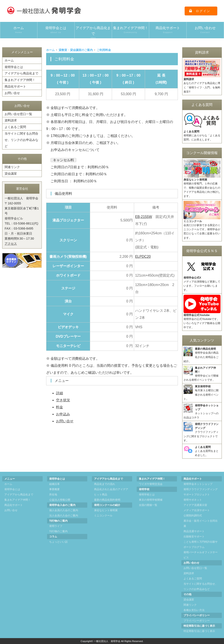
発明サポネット (193, 500)
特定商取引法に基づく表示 (199, 631)
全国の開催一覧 (148, 505)
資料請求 (11, 120)
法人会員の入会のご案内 (64, 516)
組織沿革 (54, 484)
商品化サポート (168, 30)
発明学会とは (56, 30)
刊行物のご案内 (58, 531)
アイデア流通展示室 (195, 505)
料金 (59, 407)
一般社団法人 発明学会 (107, 641)
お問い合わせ (205, 30)
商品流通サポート (194, 531)
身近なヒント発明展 (106, 510)
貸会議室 (11, 174)
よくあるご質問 (15, 127)
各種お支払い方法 (194, 610)
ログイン (203, 11)
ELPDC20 (143, 257)
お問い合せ (65, 421)
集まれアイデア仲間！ (131, 30)
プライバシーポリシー (197, 621)
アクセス (11, 244)
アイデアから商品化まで (93, 32)
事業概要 (54, 489)
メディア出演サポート (197, 510)
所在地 (53, 495)
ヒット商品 (101, 495)
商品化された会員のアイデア (111, 489)
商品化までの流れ (105, 484)
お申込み (63, 414)
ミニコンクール (103, 516)
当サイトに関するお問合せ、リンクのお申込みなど (21, 140)
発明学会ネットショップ (198, 484)
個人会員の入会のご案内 (64, 510)
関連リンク (12, 167)
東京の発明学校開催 (151, 500)
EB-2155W (144, 217)
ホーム (19, 30)
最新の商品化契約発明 (107, 500)
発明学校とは (147, 495)
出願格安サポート (194, 537)
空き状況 (63, 400)
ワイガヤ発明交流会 (151, 484)
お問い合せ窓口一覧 (18, 114)
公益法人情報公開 (60, 500)
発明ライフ (56, 526)
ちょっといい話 (58, 542)
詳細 (59, 393)
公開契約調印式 (193, 516)
